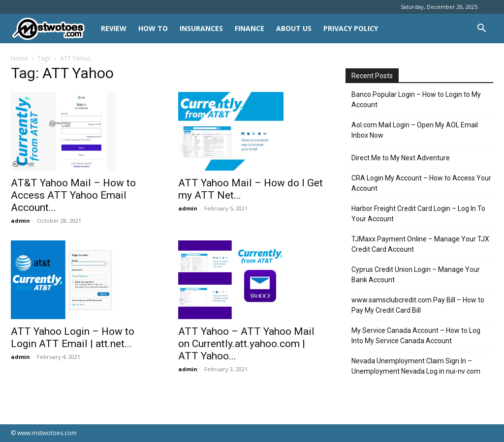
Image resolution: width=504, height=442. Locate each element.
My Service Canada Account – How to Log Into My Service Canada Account (416, 336)
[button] (481, 29)
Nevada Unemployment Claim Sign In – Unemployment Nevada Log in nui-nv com (416, 366)
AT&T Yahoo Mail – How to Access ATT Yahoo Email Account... (73, 195)
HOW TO (153, 28)
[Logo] (53, 29)
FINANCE (250, 28)
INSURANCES (201, 28)
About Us (294, 28)
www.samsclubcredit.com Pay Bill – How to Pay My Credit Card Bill (418, 305)
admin (20, 221)
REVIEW (114, 28)
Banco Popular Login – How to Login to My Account (416, 100)
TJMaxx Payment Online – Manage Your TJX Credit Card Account (420, 244)
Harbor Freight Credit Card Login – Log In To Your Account (418, 214)
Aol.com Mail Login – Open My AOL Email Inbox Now (415, 130)
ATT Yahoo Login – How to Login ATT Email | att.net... (73, 338)
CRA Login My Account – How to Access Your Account (421, 183)
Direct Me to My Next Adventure (401, 158)
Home (19, 58)
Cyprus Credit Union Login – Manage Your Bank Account (416, 275)
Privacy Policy (351, 28)
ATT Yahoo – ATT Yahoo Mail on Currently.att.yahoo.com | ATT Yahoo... (246, 344)
